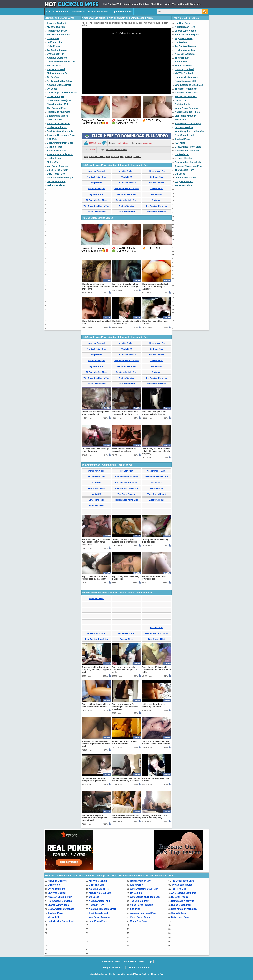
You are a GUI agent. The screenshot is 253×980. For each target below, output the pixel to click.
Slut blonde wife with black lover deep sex (154, 578)
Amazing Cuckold (56, 23)
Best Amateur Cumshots (60, 131)
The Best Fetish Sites (58, 35)
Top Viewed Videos (122, 12)
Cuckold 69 (53, 38)
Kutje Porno (53, 46)
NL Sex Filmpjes (56, 96)
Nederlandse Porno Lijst (60, 178)
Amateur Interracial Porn (60, 154)
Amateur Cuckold (97, 157)
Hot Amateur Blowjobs (59, 100)
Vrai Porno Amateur (57, 166)
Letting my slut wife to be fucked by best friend (153, 705)
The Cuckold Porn (57, 108)
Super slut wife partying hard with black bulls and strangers (126, 285)
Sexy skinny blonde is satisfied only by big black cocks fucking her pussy (156, 451)
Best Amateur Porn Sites (60, 143)
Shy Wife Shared (56, 69)
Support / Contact (112, 968)
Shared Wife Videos (57, 116)
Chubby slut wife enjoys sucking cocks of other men (125, 541)
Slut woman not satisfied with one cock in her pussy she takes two (155, 287)
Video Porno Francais (59, 124)
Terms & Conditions (140, 968)
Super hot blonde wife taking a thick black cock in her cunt (96, 705)
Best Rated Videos (98, 12)
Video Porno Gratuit (58, 170)
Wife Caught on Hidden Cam (62, 93)
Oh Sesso (52, 89)
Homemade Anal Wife (58, 112)
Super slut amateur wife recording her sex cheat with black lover (125, 707)
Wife (108, 157)
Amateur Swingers (57, 58)
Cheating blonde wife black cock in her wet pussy (154, 817)
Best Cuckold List (56, 151)
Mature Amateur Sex (58, 73)
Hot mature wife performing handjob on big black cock (94, 780)
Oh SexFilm (53, 77)
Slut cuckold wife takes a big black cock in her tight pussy (125, 413)
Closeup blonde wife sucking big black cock (155, 541)
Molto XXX (53, 162)
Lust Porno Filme (56, 182)
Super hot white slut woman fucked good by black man (95, 578)
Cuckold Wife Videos (57, 12)
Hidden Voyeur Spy (57, 31)
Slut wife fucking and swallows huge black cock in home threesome (96, 542)
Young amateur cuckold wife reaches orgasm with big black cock (96, 744)
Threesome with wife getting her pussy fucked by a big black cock (96, 670)
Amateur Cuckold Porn (59, 85)
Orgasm (115, 157)
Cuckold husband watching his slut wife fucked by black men (126, 780)
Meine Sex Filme (56, 185)
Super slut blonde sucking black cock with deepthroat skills (124, 670)
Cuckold (137, 157)
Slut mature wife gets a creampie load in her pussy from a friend (94, 818)
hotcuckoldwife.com (98, 974)
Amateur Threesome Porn (61, 135)
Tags (86, 157)
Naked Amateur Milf (57, 104)
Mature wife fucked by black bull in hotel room (125, 743)
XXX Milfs (52, 139)
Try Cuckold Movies (58, 50)
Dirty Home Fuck (56, 174)
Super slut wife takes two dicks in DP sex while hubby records (156, 743)
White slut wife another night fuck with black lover (125, 450)
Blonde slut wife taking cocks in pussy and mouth (95, 413)
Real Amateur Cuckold (117, 150)
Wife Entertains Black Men (61, 62)
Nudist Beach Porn (57, 127)
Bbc (122, 157)
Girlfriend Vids (55, 42)
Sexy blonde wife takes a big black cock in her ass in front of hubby (156, 670)
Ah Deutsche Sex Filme (59, 81)
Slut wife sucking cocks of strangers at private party (154, 413)
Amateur (129, 157)
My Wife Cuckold (56, 27)
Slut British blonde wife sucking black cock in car (126, 322)
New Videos (78, 12)
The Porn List (54, 66)
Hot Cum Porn (55, 120)
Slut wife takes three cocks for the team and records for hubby (126, 817)
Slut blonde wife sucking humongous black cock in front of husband (96, 287)
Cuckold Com (54, 158)
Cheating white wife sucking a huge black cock (96, 450)
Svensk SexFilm (56, 54)
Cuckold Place (55, 147)
